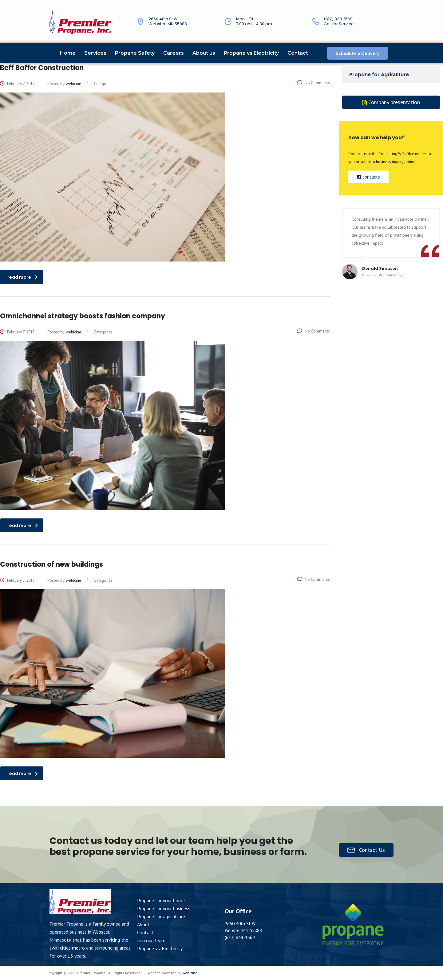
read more (23, 277)
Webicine (190, 973)
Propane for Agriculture (379, 75)
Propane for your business (164, 908)
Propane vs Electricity (251, 53)
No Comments (314, 83)
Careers (174, 53)
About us (204, 53)
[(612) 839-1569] (316, 22)
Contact (298, 53)
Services (95, 53)
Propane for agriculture (161, 916)
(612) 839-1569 (338, 19)
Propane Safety (135, 53)
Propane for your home (161, 900)
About (143, 924)
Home (68, 53)
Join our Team (151, 940)
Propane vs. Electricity (160, 948)
